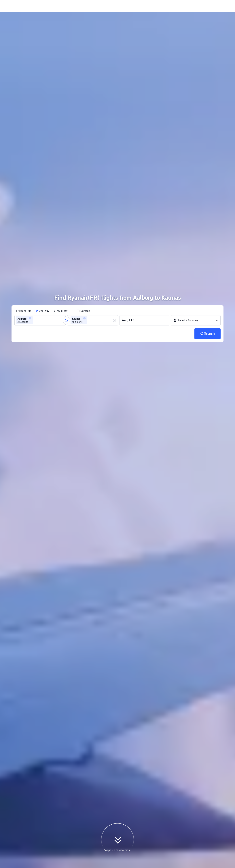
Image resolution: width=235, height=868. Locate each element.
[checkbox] (83, 251)
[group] (40, 260)
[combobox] (35, 260)
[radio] (24, 251)
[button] (30, 258)
